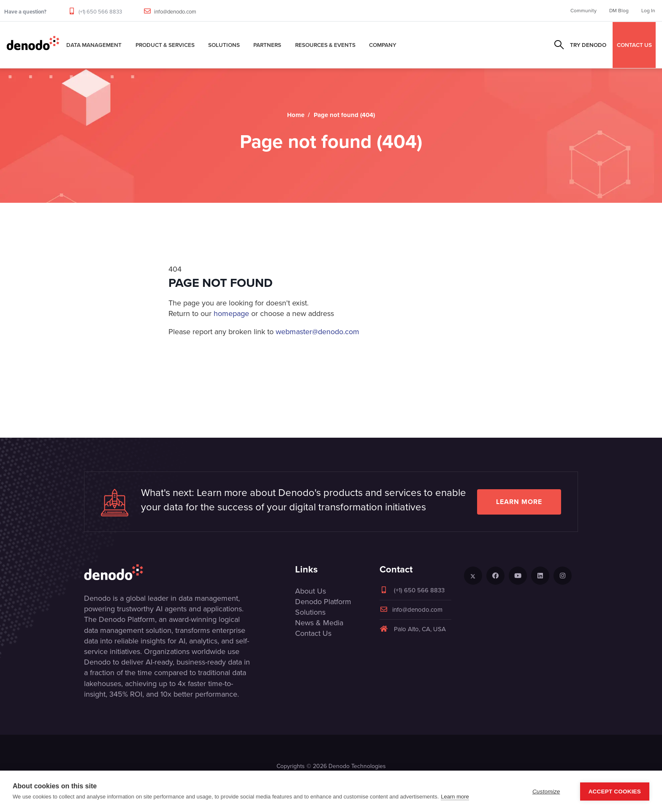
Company (383, 45)
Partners (267, 45)
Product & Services (165, 45)
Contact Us (313, 633)
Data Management (94, 45)
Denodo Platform (323, 602)
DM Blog (619, 11)
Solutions (224, 45)
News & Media (319, 623)
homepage (231, 313)
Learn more (519, 502)
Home (296, 115)
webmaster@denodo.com (317, 332)
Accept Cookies (615, 792)
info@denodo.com (175, 12)
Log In (648, 11)
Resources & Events (325, 45)
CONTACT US (634, 45)
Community (583, 11)
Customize (546, 792)
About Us (311, 591)
